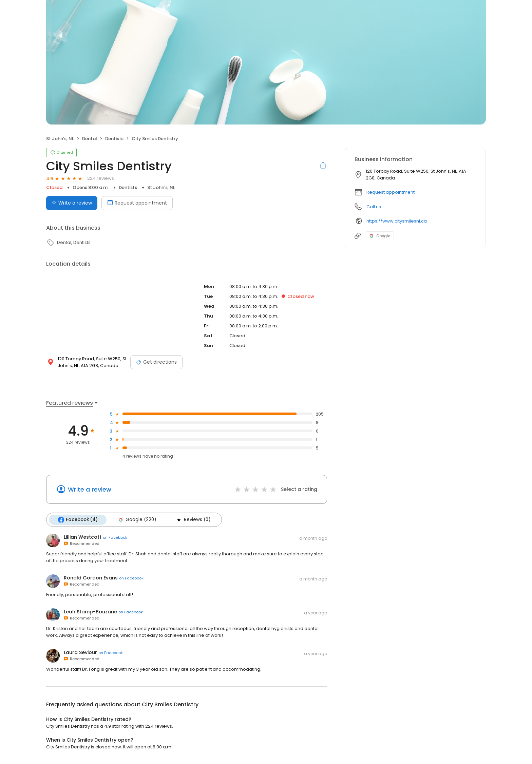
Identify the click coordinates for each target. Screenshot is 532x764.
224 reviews (101, 178)
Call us (374, 207)
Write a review (90, 489)
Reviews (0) (193, 520)
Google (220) (137, 520)
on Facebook (115, 537)
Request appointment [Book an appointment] (137, 203)
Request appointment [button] (391, 192)
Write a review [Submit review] (72, 203)
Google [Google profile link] (380, 236)
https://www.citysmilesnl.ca (397, 221)
